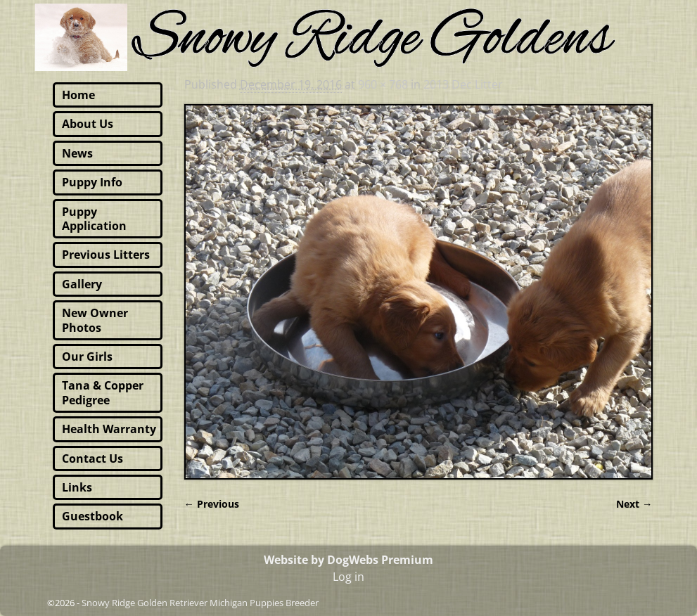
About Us (88, 124)
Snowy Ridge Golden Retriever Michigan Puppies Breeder (200, 603)
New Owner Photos (95, 320)
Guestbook (92, 516)
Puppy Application (94, 219)
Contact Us (92, 458)
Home (78, 95)
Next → (634, 504)
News (77, 153)
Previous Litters (106, 255)
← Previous (212, 504)
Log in (348, 577)
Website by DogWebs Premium (348, 560)
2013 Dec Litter (463, 84)
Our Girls (87, 357)
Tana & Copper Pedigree (103, 392)
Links (77, 487)
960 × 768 (383, 84)
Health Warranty (109, 429)
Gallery (82, 284)
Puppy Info (92, 182)
